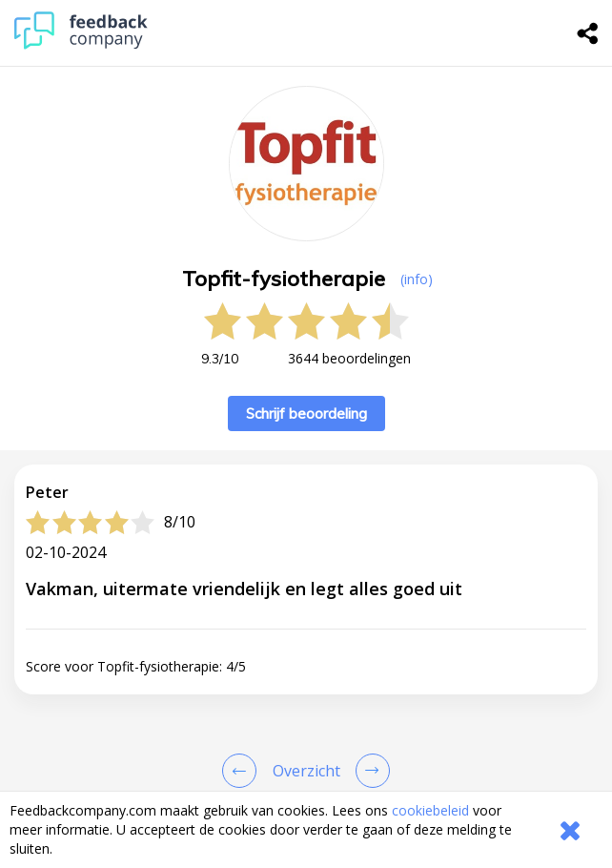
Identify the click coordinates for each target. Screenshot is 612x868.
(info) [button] (417, 279)
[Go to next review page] (369, 771)
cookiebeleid (430, 810)
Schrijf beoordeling (306, 413)
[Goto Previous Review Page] (243, 771)
